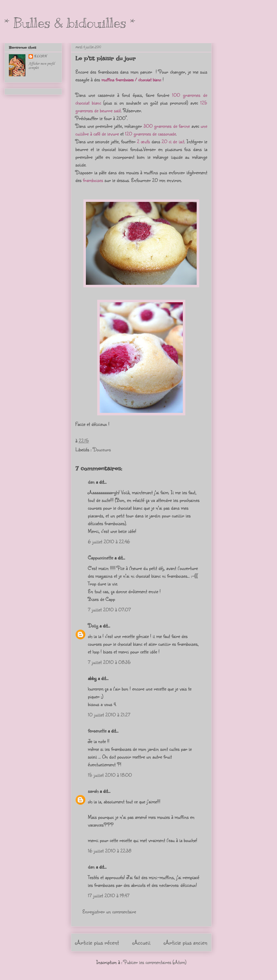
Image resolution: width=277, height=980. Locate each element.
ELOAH (40, 56)
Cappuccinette (100, 557)
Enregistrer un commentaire (109, 911)
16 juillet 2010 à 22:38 (110, 851)
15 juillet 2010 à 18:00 (110, 775)
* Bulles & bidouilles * (70, 23)
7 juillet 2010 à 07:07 (109, 609)
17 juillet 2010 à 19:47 (109, 895)
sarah (93, 791)
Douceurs (102, 449)
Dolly (93, 625)
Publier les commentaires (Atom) (155, 962)
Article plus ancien (186, 942)
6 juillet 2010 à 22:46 (109, 541)
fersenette (97, 731)
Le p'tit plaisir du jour (106, 58)
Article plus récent (97, 942)
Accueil (141, 942)
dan (91, 482)
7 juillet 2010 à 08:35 (109, 662)
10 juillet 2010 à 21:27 (109, 715)
